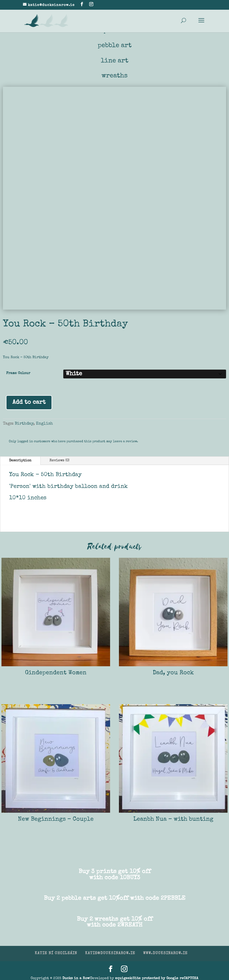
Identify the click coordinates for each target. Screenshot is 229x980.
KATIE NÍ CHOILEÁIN (56, 954)
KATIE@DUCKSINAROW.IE (110, 954)
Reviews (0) (59, 461)
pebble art (115, 46)
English (44, 424)
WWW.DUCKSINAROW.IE (165, 954)
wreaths (115, 76)
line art (115, 61)
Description (20, 461)
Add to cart (29, 403)
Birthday (24, 424)
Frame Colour (18, 373)
